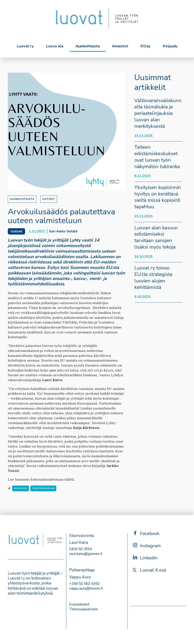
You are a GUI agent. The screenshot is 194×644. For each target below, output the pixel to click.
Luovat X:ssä (149, 570)
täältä (69, 479)
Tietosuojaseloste (83, 609)
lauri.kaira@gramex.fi (86, 554)
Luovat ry (25, 46)
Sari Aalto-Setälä (63, 231)
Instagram (147, 546)
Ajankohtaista (88, 46)
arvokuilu (21, 488)
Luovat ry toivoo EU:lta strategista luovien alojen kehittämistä (153, 277)
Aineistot (120, 46)
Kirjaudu (170, 46)
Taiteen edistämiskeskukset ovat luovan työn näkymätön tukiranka (157, 157)
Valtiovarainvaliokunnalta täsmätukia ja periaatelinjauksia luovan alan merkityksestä (158, 113)
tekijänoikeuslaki (43, 488)
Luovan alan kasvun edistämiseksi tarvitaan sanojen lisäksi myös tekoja (156, 237)
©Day (145, 46)
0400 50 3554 (81, 549)
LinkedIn (145, 558)
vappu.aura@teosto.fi (86, 588)
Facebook (146, 533)
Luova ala (55, 46)
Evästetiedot (79, 604)
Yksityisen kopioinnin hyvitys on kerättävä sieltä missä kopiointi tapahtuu (158, 197)
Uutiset (49, 199)
